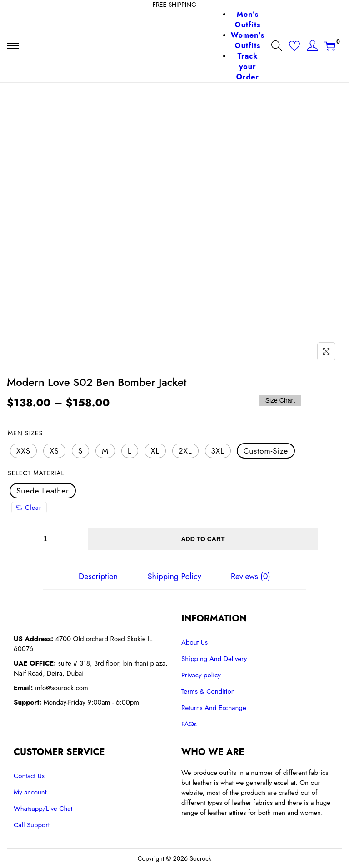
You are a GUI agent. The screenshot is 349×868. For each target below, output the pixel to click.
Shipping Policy (174, 577)
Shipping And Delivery (214, 659)
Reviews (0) (250, 577)
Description (98, 577)
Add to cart (205, 539)
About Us (194, 642)
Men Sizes (25, 433)
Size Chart (280, 400)
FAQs (189, 724)
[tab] (98, 577)
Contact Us (29, 776)
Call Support (32, 825)
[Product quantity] (45, 539)
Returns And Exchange (214, 708)
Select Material (36, 473)
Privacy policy (201, 675)
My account (30, 792)
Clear (29, 508)
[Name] (326, 351)
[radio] (23, 451)
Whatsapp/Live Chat (43, 809)
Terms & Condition (208, 691)
